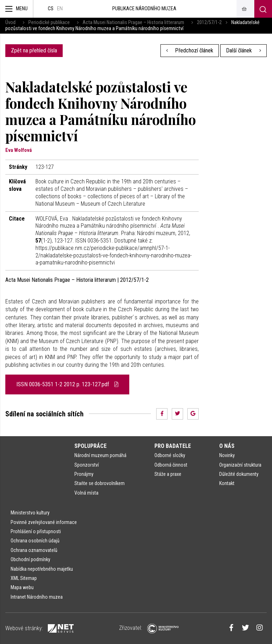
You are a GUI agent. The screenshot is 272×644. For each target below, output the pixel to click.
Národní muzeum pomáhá (100, 455)
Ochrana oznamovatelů (34, 550)
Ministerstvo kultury (30, 513)
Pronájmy (84, 474)
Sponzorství (87, 465)
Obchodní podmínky (30, 559)
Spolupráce (90, 446)
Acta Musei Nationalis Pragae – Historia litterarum (133, 22)
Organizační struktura (240, 465)
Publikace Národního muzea (144, 9)
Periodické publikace (49, 22)
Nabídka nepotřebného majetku (42, 569)
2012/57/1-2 (209, 22)
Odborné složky (170, 455)
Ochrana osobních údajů (35, 541)
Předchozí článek (190, 50)
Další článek (243, 50)
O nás (227, 446)
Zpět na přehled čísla (34, 50)
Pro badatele (173, 446)
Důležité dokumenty (239, 474)
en (60, 9)
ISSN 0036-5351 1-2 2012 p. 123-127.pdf (67, 384)
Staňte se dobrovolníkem (100, 483)
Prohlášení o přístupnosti (36, 531)
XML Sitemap (24, 578)
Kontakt (227, 483)
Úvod (10, 22)
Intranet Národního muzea (37, 597)
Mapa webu (22, 587)
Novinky (227, 455)
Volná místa (86, 493)
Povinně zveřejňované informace (44, 522)
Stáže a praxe (168, 474)
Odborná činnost (171, 465)
